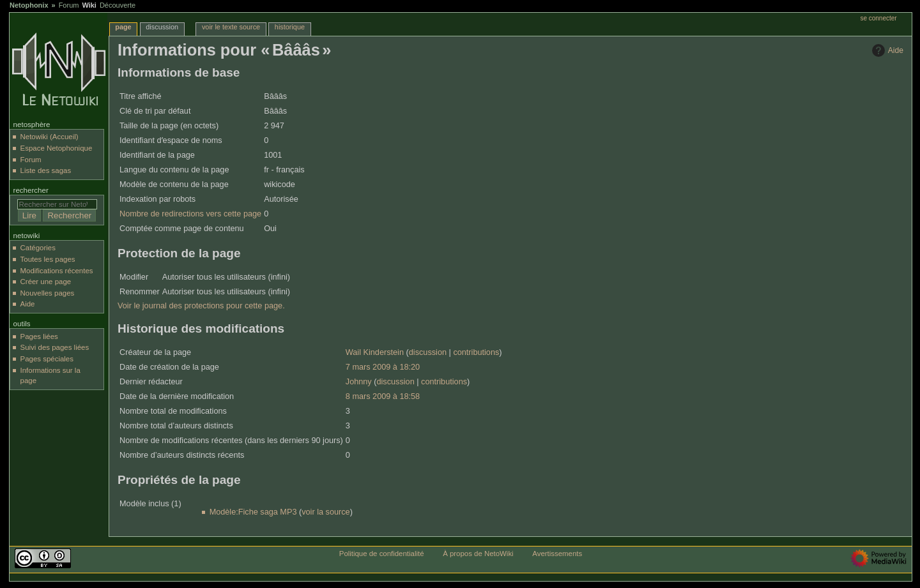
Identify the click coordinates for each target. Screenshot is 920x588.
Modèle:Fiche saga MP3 (253, 512)
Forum (69, 5)
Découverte (118, 5)
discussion (428, 352)
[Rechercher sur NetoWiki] (57, 204)
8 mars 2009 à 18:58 (383, 396)
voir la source (326, 512)
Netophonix (29, 5)
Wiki (89, 5)
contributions (476, 352)
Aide (886, 50)
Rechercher (31, 190)
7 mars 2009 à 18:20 (383, 367)
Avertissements (557, 554)
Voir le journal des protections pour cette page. (201, 306)
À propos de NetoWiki (478, 554)
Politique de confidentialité (382, 554)
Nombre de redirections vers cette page (190, 214)
